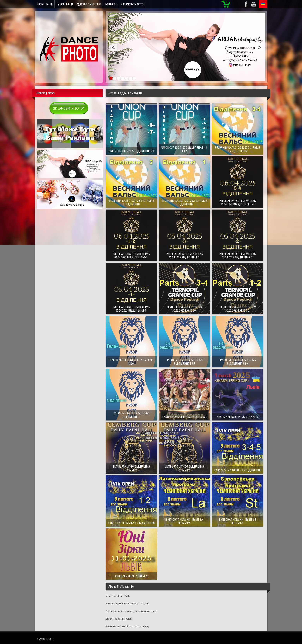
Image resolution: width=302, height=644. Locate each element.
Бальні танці (45, 4)
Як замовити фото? (69, 108)
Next (260, 47)
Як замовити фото (132, 4)
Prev (113, 47)
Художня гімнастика (89, 4)
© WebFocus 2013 (45, 639)
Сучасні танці (65, 4)
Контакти (111, 4)
